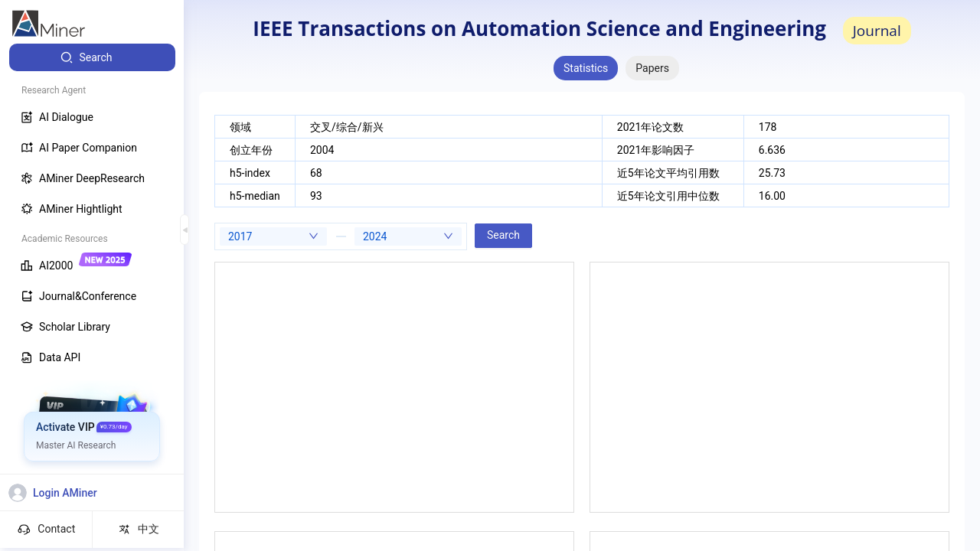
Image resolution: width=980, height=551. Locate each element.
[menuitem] (92, 57)
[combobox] (273, 236)
